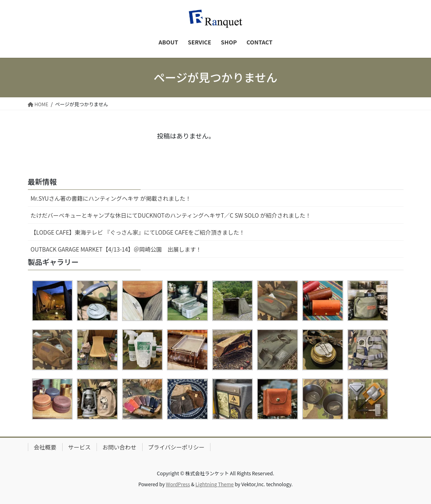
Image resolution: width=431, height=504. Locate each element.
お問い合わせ (120, 447)
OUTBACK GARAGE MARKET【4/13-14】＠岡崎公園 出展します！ (116, 249)
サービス (80, 447)
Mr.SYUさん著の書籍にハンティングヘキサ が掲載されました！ (111, 198)
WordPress (178, 484)
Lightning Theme (215, 484)
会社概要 (45, 447)
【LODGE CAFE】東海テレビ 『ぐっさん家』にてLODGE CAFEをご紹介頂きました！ (138, 232)
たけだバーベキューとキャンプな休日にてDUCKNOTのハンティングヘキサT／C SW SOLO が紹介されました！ (171, 215)
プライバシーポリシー (177, 447)
